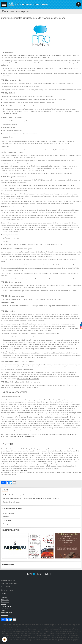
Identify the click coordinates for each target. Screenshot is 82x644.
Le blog (3, 604)
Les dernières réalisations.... (12, 502)
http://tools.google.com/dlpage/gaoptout (33, 430)
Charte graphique (9, 513)
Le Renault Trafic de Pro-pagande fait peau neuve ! (19, 495)
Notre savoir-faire (6, 606)
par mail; (6, 241)
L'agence (4, 598)
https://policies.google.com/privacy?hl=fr (15, 470)
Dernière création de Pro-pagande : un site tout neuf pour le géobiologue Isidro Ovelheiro (31, 498)
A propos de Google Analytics (24, 436)
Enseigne (6, 524)
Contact (4, 610)
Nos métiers (5, 602)
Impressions (7, 517)
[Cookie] (5, 640)
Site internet (7, 520)
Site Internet (5, 608)
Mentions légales (6, 613)
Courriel (3, 593)
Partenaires (5, 615)
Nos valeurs (5, 600)
